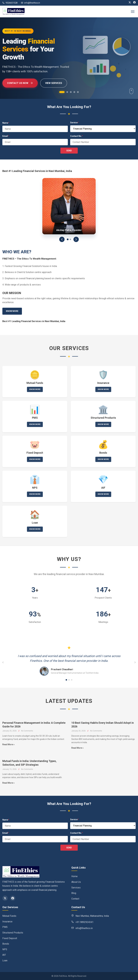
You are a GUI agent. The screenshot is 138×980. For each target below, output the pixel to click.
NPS (5, 949)
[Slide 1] (68, 239)
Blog (74, 893)
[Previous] (62, 239)
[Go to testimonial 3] (72, 680)
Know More (12, 311)
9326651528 (10, 3)
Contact (75, 899)
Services (76, 888)
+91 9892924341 (84, 922)
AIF (4, 955)
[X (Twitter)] (130, 3)
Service (74, 123)
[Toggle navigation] (133, 12)
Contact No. (77, 136)
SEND (69, 151)
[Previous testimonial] (3, 662)
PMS (5, 927)
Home (74, 876)
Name (6, 123)
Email (6, 136)
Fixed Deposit (10, 938)
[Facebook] (134, 3)
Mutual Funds (9, 916)
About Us (76, 882)
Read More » (8, 754)
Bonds (6, 944)
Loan (5, 961)
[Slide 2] (70, 239)
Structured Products (13, 933)
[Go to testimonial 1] (66, 680)
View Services (54, 83)
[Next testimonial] (135, 662)
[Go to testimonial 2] (69, 680)
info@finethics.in (31, 3)
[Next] (76, 239)
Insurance (7, 922)
